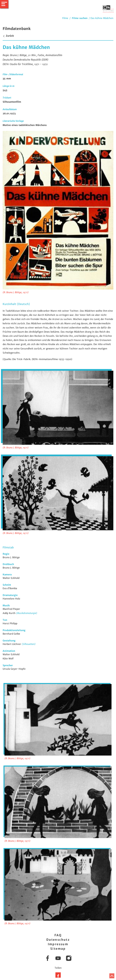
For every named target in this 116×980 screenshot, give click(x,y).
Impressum (58, 944)
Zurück (8, 36)
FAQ (58, 935)
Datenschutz (58, 940)
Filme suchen (80, 18)
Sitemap (58, 949)
